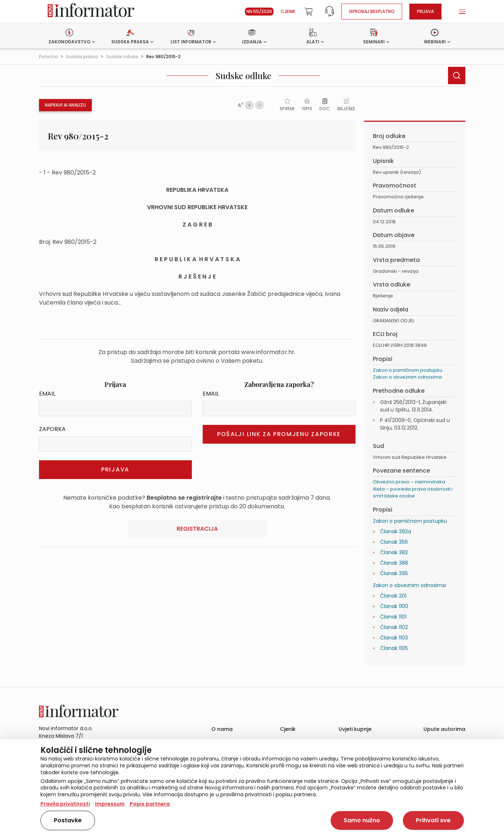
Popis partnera (150, 804)
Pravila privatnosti (65, 804)
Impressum (110, 804)
